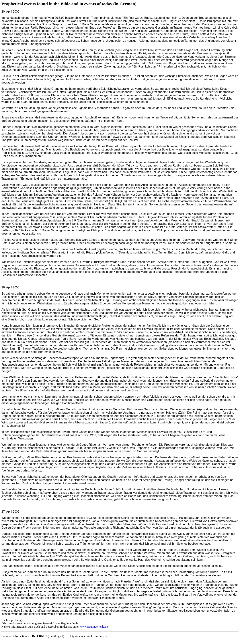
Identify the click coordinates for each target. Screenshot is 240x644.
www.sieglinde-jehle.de (94, 627)
